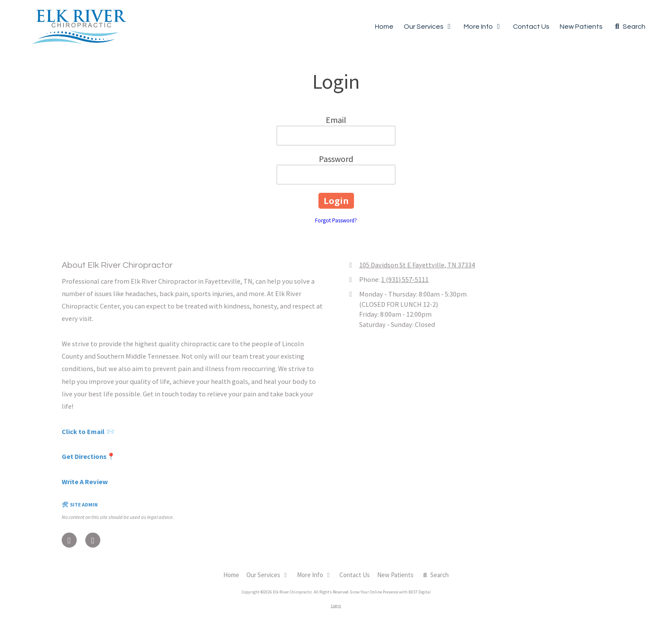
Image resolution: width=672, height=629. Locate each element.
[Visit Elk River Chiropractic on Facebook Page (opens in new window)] (69, 540)
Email (336, 120)
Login (336, 606)
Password (336, 159)
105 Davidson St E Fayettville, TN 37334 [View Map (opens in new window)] (417, 265)
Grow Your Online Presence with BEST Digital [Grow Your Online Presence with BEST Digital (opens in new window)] (390, 592)
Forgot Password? (336, 220)
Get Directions (84, 456)
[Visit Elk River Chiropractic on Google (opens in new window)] (93, 540)
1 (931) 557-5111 (405, 279)
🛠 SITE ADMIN (80, 505)
